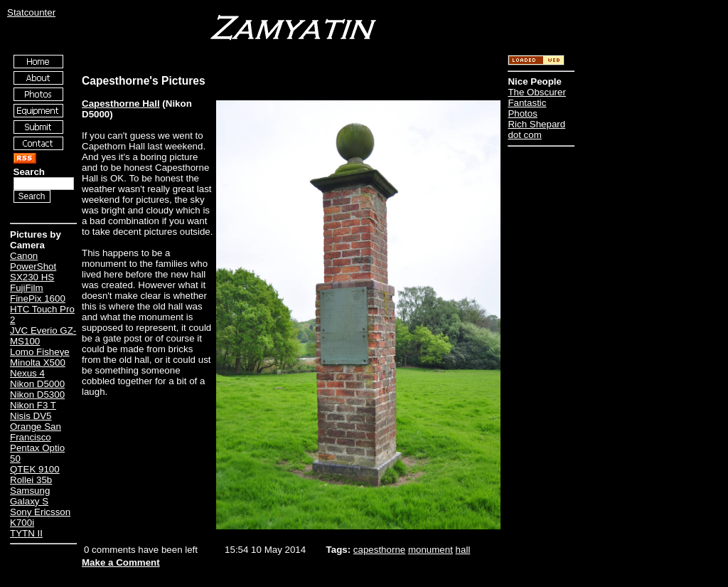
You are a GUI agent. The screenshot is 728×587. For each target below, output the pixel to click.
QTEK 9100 (35, 469)
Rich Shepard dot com (536, 129)
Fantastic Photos (527, 108)
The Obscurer (536, 92)
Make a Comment (121, 562)
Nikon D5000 (37, 384)
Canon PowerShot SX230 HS (33, 266)
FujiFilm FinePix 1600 (38, 293)
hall (463, 550)
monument (430, 550)
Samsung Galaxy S (30, 496)
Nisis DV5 (31, 416)
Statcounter (31, 12)
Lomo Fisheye (40, 352)
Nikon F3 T (33, 405)
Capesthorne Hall (121, 104)
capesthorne (379, 550)
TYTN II (26, 533)
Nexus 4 (27, 373)
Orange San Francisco (36, 432)
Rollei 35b (31, 480)
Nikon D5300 (37, 395)
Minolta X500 (38, 363)
